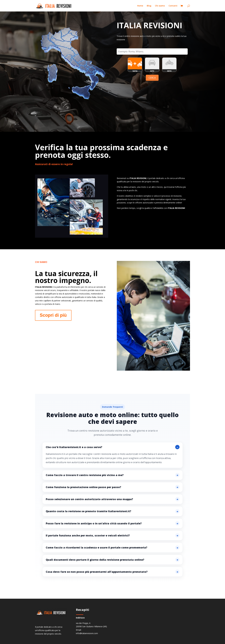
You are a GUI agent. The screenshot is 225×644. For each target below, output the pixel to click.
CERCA (152, 78)
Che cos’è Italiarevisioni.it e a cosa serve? (74, 447)
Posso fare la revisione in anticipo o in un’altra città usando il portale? (94, 523)
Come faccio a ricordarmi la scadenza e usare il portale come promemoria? (97, 547)
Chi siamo (160, 6)
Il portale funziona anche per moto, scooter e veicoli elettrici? (88, 535)
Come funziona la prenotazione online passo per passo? (83, 487)
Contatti (173, 6)
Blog (149, 6)
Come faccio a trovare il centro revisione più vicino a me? (85, 475)
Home (140, 6)
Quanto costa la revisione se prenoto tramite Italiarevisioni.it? (88, 511)
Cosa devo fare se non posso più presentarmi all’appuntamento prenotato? (97, 572)
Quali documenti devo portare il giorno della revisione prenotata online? (95, 560)
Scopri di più (53, 315)
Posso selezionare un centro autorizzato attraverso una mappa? (89, 499)
